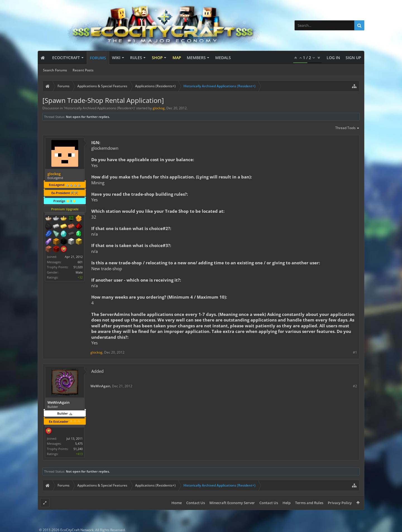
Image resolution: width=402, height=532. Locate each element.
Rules (136, 58)
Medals (223, 58)
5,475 (79, 443)
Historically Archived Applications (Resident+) (100, 108)
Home (177, 503)
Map (177, 58)
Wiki (116, 58)
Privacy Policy (340, 503)
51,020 (78, 267)
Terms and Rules (309, 503)
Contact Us (196, 503)
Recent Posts (83, 70)
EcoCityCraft (66, 58)
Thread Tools (347, 128)
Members (196, 58)
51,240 (78, 449)
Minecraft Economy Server (232, 503)
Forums (98, 58)
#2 (355, 386)
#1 (355, 352)
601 (80, 262)
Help (287, 503)
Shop (157, 58)
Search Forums (55, 70)
